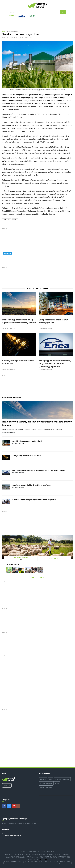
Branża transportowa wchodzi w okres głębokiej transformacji (31, 485)
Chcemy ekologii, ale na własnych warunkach (26, 455)
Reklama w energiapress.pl (14, 835)
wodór (15, 219)
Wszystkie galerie (37, 577)
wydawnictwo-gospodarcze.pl (17, 823)
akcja (51, 779)
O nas (7, 785)
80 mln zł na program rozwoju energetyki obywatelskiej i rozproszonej (34, 499)
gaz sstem (43, 779)
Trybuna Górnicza (32, 823)
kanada (57, 783)
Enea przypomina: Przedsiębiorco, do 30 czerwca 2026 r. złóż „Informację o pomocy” (55, 363)
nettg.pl (4, 823)
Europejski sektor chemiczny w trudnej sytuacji (27, 441)
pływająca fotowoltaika (62, 779)
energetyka (7, 219)
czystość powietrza (46, 783)
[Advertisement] (37, 237)
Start (4, 31)
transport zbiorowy (46, 787)
